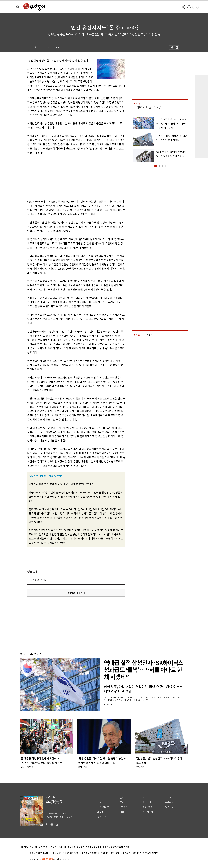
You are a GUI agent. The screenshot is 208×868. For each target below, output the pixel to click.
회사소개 (33, 847)
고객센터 (71, 847)
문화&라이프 (103, 807)
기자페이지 (148, 812)
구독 (158, 108)
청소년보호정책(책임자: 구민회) (116, 847)
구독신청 (169, 803)
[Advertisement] (69, 177)
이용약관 (81, 847)
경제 (122, 798)
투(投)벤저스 (143, 108)
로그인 (195, 7)
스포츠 (100, 812)
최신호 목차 (148, 803)
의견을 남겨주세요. (39, 580)
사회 (99, 803)
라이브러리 (148, 807)
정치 (99, 798)
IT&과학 (124, 807)
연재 (145, 798)
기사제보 (169, 798)
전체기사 (101, 817)
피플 (122, 812)
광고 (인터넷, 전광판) (48, 847)
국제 (122, 803)
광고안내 (169, 807)
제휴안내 (62, 847)
